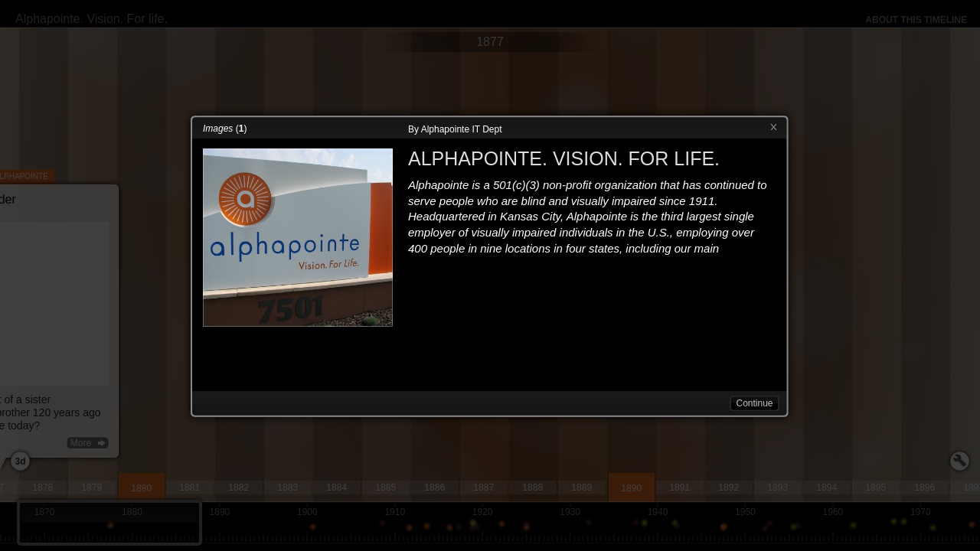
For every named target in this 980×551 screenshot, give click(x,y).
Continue (754, 403)
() (225, 129)
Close (773, 128)
